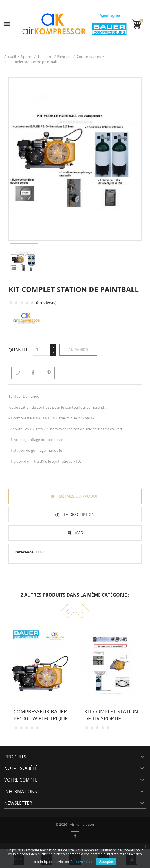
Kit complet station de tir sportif (111, 715)
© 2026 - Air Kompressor (75, 825)
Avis (79, 533)
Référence (24, 552)
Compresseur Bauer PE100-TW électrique (41, 715)
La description (79, 514)
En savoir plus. (82, 862)
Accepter (106, 862)
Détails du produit (79, 496)
